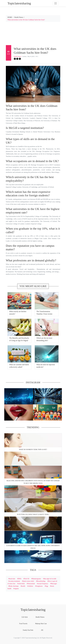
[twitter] (17, 59)
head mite (12, 579)
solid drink (21, 584)
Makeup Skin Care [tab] (41, 624)
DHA (20, 579)
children (31, 586)
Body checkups (14, 586)
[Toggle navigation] (56, 3)
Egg (47, 586)
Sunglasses (39, 586)
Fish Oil (27, 579)
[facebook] (15, 59)
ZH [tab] (42, 630)
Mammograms (36, 579)
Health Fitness (19, 17)
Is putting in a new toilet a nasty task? (33, 514)
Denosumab (31, 584)
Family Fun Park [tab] (28, 630)
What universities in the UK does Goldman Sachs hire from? (26, 20)
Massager (54, 584)
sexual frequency (43, 584)
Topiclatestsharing (33, 610)
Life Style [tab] (25, 617)
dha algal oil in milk (50, 579)
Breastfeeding (41, 581)
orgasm (16, 589)
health (23, 586)
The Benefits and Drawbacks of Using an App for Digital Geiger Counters (19, 340)
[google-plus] (20, 59)
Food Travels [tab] (23, 624)
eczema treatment (15, 581)
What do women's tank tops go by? (33, 450)
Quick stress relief (28, 581)
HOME (10, 17)
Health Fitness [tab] (40, 617)
